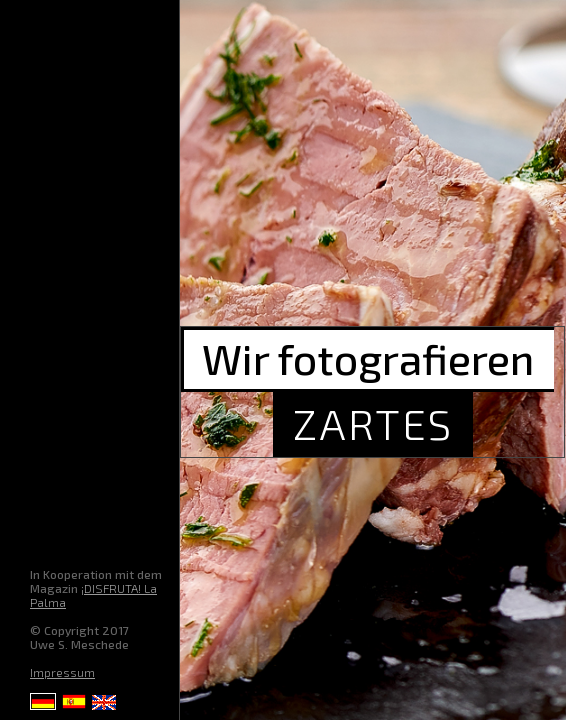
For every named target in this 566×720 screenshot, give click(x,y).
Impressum (62, 672)
